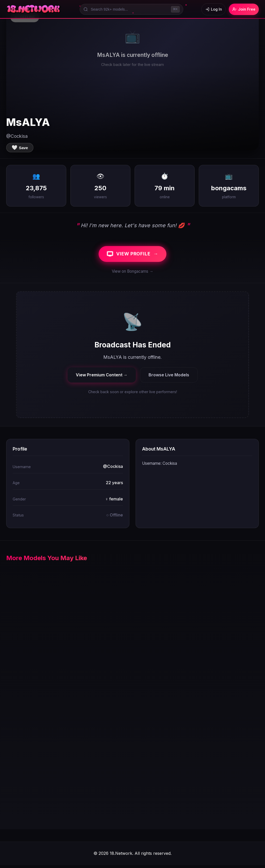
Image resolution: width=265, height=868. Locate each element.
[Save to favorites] (20, 148)
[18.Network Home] (34, 9)
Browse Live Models (169, 377)
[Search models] (129, 9)
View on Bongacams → (132, 274)
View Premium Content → (102, 377)
